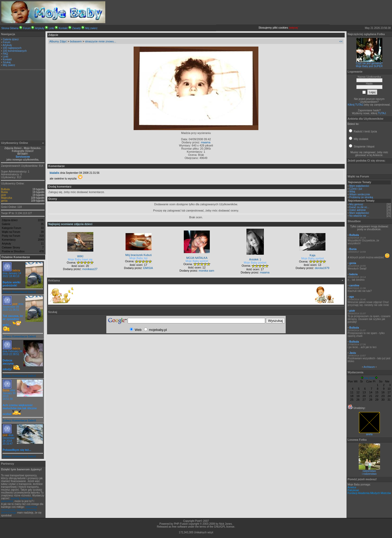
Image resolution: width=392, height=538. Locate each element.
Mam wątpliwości (359, 186)
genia (4, 201)
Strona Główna (10, 28)
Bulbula (5, 189)
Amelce (352, 487)
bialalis (54, 173)
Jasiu (353, 353)
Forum (27, 28)
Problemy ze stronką (361, 197)
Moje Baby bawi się (80, 259)
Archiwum (369, 367)
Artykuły (40, 28)
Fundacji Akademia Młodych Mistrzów (369, 493)
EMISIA (148, 268)
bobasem (76, 41)
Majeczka (6, 198)
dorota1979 (322, 268)
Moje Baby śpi (138, 258)
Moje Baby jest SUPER (369, 66)
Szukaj (7, 62)
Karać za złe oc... (359, 207)
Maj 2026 (369, 378)
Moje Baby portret (197, 261)
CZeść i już (356, 189)
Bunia (4, 192)
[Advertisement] (23, 106)
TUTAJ (382, 113)
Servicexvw (23, 157)
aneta (369, 433)
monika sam (207, 271)
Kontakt (63, 28)
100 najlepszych (12, 48)
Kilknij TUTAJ (355, 105)
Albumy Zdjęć (58, 41)
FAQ (5, 54)
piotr (4, 195)
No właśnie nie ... (359, 216)
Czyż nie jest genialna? (369, 63)
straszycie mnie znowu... (101, 41)
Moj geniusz (356, 204)
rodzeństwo (369, 471)
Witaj (352, 192)
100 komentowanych (15, 51)
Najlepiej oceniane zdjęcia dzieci (70, 224)
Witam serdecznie (360, 194)
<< (341, 41)
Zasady (76, 28)
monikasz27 (90, 269)
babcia (16, 270)
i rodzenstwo (369, 474)
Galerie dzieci (11, 39)
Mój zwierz (91, 28)
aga (352, 297)
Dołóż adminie (358, 210)
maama (206, 142)
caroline (354, 286)
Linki (52, 28)
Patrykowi (353, 490)
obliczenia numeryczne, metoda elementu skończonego (19, 510)
